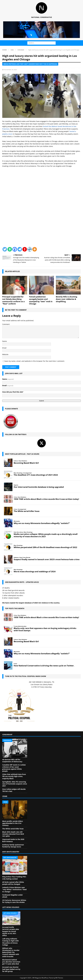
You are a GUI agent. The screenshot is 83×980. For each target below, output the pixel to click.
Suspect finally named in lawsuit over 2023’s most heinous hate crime (47, 559)
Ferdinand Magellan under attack (12, 896)
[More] (35, 249)
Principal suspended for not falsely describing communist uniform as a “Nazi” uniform (13, 300)
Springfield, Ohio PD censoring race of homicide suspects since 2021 (15, 784)
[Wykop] (30, 249)
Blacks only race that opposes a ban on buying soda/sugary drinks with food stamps (45, 629)
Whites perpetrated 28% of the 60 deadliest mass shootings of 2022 (45, 547)
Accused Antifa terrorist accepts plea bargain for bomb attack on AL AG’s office (11, 931)
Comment (6, 324)
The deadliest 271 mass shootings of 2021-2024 (36, 475)
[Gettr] (25, 249)
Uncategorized (27, 473)
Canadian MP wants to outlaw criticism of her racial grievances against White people (14, 768)
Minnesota (17, 521)
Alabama (16, 557)
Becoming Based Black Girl (26, 463)
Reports (16, 485)
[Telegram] (20, 249)
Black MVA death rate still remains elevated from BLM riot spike (13, 834)
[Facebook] (15, 249)
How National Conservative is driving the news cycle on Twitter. (44, 666)
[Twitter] (5, 249)
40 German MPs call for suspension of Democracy (12, 761)
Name (5, 341)
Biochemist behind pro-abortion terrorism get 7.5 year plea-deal (11, 962)
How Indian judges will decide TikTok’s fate (14, 790)
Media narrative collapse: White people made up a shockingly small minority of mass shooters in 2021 (46, 535)
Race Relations (23, 461)
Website (5, 354)
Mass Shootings (18, 473)
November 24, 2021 (11, 70)
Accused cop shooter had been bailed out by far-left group (11, 969)
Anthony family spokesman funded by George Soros (13, 846)
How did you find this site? (13, 392)
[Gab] (10, 249)
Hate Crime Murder (25, 557)
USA (12, 50)
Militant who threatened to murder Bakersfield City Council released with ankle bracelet (11, 952)
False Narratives (18, 532)
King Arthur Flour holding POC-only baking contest (14, 878)
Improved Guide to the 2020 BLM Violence (13, 840)
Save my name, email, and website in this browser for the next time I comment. (35, 361)
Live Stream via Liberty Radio (42, 684)
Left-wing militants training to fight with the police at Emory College (10, 942)
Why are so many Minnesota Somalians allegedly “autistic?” (42, 523)
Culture (16, 461)
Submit (41, 401)
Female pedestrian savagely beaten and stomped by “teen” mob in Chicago (41, 300)
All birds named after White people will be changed (13, 883)
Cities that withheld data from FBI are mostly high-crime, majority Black (14, 776)
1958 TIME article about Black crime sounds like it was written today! (46, 499)
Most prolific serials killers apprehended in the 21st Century (13, 823)
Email (4, 348)
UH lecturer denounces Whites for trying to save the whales (14, 901)
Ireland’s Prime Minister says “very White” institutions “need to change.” (14, 889)
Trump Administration (20, 626)
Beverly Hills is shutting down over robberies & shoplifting (66, 299)
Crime (15, 497)
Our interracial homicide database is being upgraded (39, 487)
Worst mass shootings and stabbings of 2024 (35, 572)
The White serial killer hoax (27, 511)
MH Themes (59, 978)
